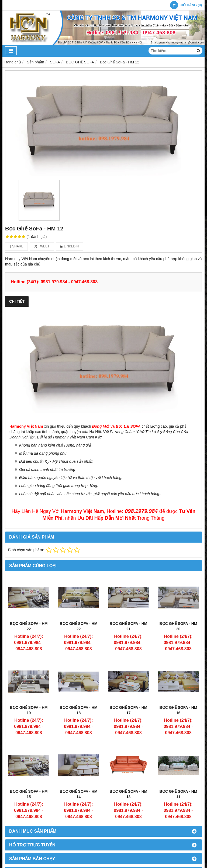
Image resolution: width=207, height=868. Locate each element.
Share (16, 246)
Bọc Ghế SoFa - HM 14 (79, 794)
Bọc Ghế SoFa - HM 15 (29, 794)
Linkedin (70, 246)
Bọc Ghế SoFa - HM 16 (178, 710)
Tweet (42, 246)
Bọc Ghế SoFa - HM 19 (29, 710)
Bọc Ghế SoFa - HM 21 (129, 626)
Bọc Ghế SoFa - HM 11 (178, 794)
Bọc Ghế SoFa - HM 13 (129, 794)
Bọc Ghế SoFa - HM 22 (29, 626)
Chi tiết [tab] (17, 301)
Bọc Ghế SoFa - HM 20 (178, 626)
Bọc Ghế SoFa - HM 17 (129, 710)
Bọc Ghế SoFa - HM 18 (79, 710)
